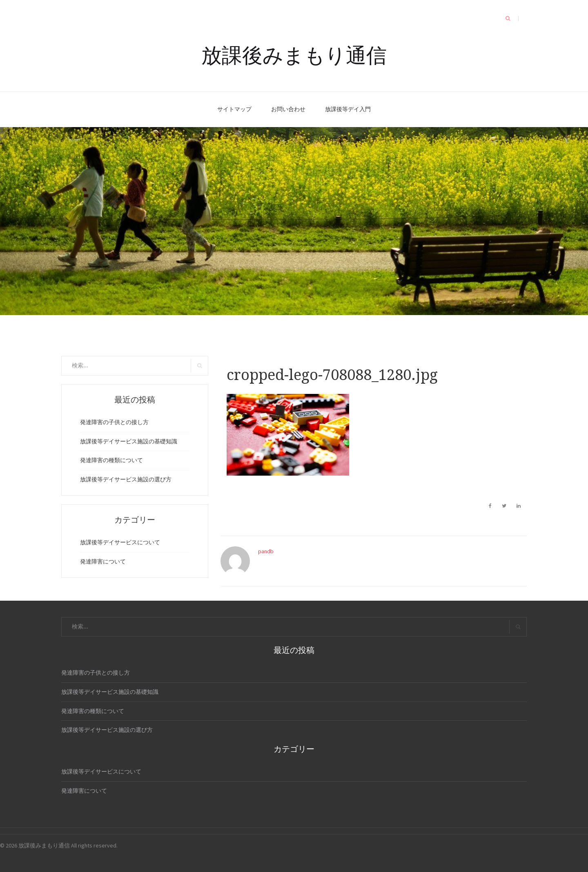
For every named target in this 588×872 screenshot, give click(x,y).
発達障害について (103, 561)
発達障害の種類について (111, 460)
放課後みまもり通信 (294, 54)
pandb (266, 551)
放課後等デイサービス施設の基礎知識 (129, 441)
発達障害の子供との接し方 (114, 422)
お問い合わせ (288, 109)
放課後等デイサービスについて (120, 542)
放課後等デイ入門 (348, 109)
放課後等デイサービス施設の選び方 (126, 479)
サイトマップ (234, 109)
